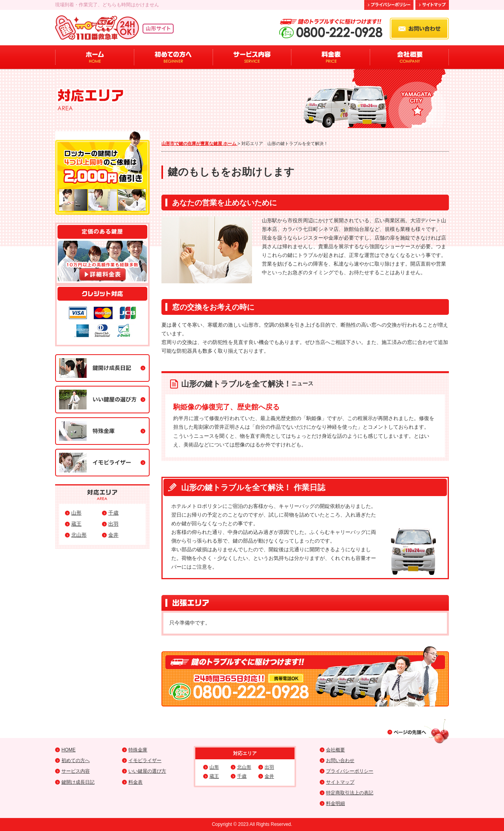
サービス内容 (252, 57)
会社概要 (409, 57)
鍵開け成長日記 (78, 782)
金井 (113, 535)
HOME (69, 750)
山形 (76, 513)
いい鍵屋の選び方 (147, 771)
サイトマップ (340, 782)
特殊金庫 (138, 750)
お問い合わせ (340, 760)
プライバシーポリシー (350, 771)
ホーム (94, 57)
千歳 (113, 513)
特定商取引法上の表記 (350, 793)
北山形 (79, 535)
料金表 (331, 57)
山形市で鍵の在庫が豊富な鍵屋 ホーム (199, 143)
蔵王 (76, 524)
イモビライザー (145, 760)
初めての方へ (173, 57)
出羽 (113, 524)
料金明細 (335, 803)
